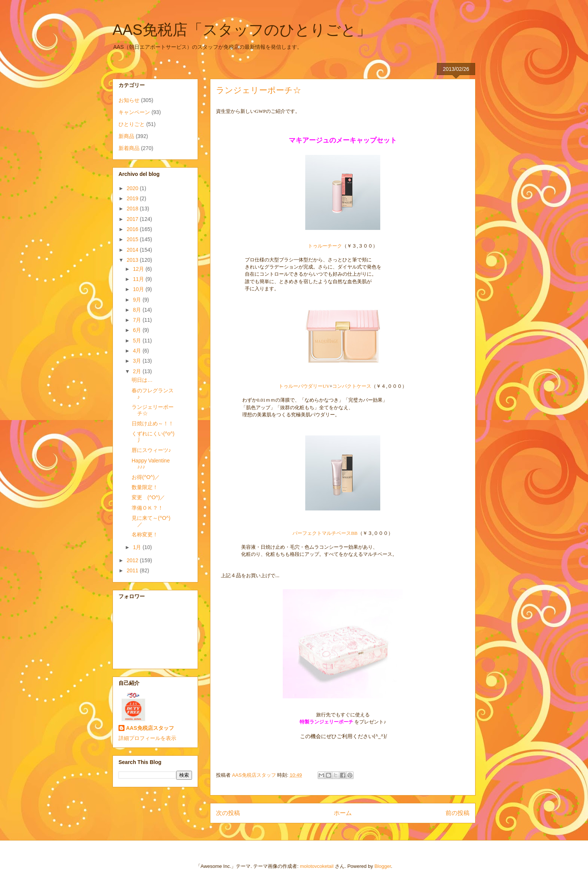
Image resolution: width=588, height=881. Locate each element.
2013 (133, 260)
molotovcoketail (317, 866)
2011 (133, 570)
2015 (133, 239)
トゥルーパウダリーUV (304, 386)
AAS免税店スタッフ (150, 728)
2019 (133, 198)
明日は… (142, 380)
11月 (139, 279)
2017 (133, 219)
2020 (133, 188)
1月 (138, 547)
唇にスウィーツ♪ (151, 450)
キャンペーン (134, 112)
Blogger (382, 866)
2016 (133, 229)
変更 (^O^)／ (148, 497)
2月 (138, 371)
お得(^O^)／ (146, 477)
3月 (138, 361)
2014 (133, 250)
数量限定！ (145, 487)
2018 (133, 209)
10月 (139, 289)
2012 (133, 560)
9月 (138, 300)
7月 (138, 320)
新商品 (126, 136)
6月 (138, 330)
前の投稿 (457, 813)
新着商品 (129, 148)
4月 (138, 351)
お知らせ (129, 100)
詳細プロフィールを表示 (147, 738)
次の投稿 (228, 813)
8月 (138, 310)
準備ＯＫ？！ (147, 508)
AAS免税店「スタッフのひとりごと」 (242, 30)
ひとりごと (132, 124)
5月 (138, 341)
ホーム (343, 813)
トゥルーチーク (325, 246)
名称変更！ (145, 534)
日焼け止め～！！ (153, 423)
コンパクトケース (352, 386)
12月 (139, 269)
